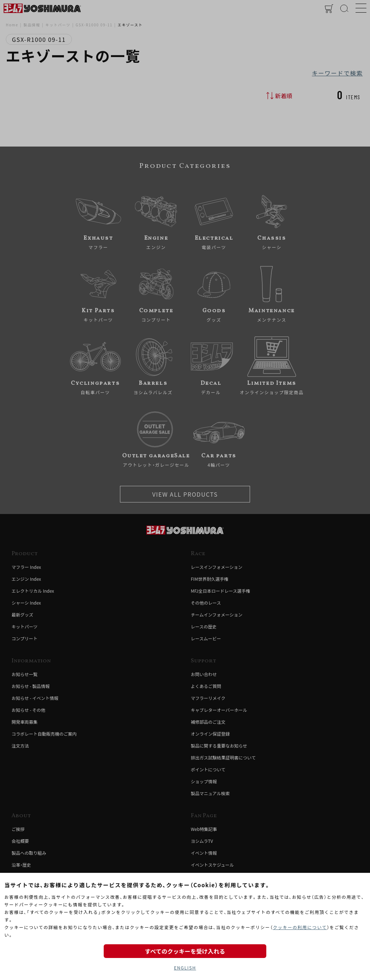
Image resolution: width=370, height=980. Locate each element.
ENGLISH (185, 968)
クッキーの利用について (300, 927)
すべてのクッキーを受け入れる (185, 951)
